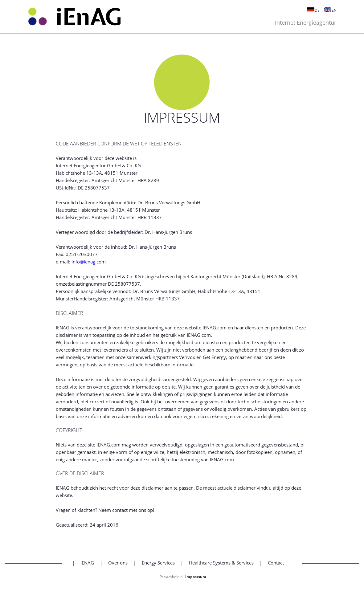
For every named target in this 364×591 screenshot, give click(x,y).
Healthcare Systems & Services (221, 563)
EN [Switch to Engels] (327, 10)
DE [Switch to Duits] (310, 10)
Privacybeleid (171, 577)
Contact (276, 563)
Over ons (118, 563)
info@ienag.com (89, 262)
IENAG (87, 563)
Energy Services (158, 563)
